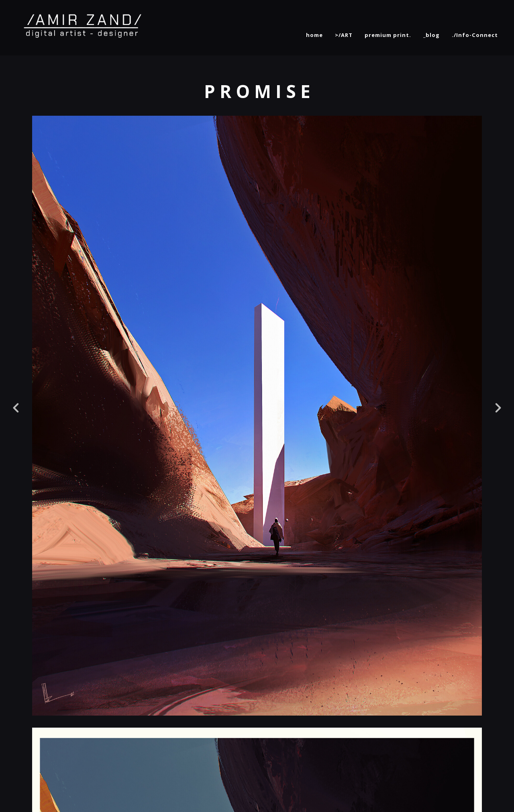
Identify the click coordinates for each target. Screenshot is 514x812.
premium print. (388, 35)
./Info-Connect (475, 35)
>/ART (344, 35)
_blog (431, 35)
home (314, 35)
